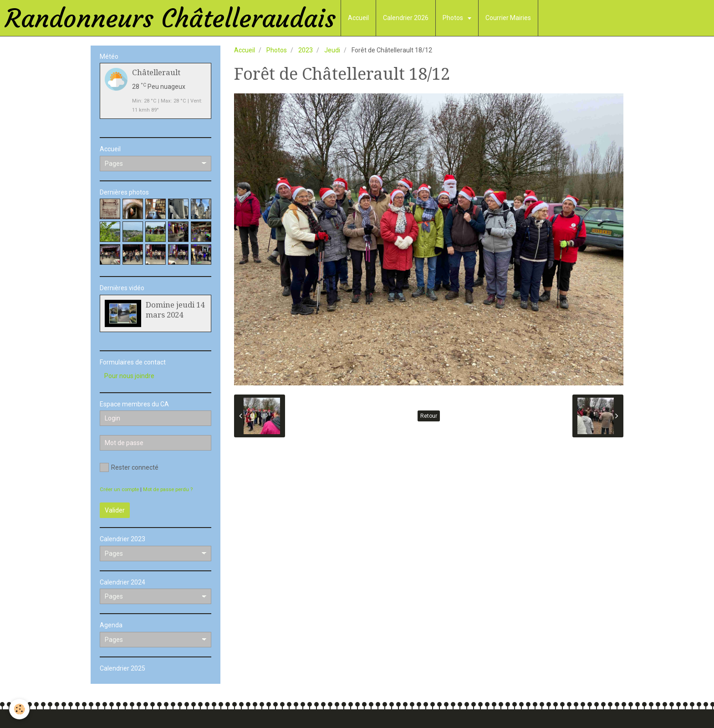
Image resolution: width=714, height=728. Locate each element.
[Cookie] (19, 709)
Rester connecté (129, 467)
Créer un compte (119, 490)
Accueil (358, 18)
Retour (429, 416)
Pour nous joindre (129, 376)
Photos (454, 18)
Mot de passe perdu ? (168, 490)
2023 (306, 50)
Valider (115, 510)
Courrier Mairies (508, 18)
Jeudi (332, 50)
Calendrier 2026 (406, 18)
